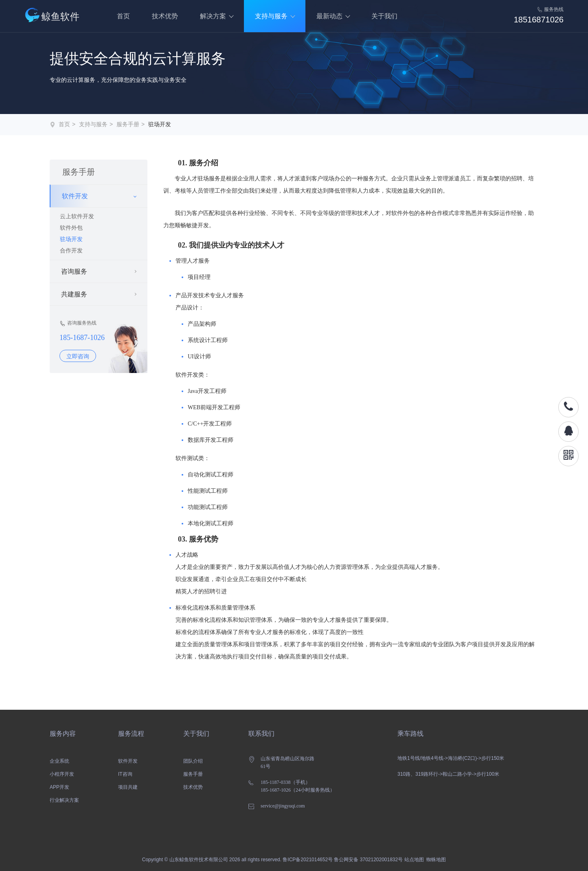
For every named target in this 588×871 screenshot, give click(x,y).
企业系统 (59, 761)
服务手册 (128, 124)
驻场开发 (160, 124)
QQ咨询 (568, 432)
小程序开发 (62, 774)
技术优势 (165, 16)
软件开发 (128, 761)
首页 (123, 16)
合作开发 (71, 250)
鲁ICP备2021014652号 (308, 860)
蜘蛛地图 (436, 860)
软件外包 (71, 228)
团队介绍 (193, 761)
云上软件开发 (77, 216)
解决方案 (213, 16)
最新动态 (329, 16)
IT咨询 (125, 774)
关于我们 (384, 16)
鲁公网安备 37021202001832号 (368, 860)
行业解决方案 (64, 800)
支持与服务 (271, 16)
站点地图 (414, 860)
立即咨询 (78, 356)
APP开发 (59, 787)
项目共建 (128, 787)
